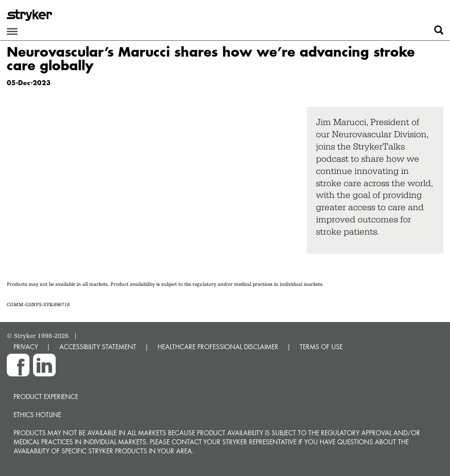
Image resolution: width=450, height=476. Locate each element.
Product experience (46, 397)
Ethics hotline (37, 415)
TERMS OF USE (321, 347)
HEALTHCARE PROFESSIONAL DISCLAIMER (218, 347)
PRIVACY (26, 347)
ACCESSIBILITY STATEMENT (98, 347)
